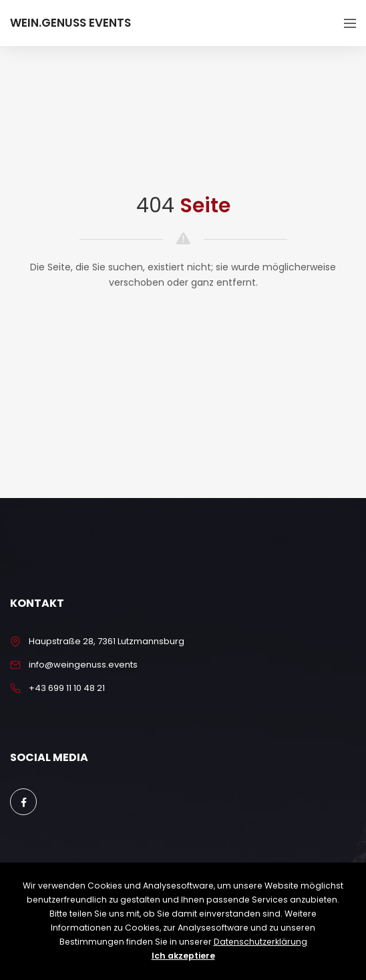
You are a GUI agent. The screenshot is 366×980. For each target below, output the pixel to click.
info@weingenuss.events (83, 665)
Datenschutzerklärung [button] (260, 942)
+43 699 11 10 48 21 (67, 688)
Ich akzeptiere (183, 956)
